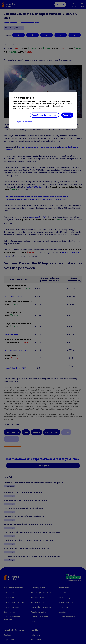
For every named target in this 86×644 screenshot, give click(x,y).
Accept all (67, 115)
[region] (43, 110)
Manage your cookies (22, 122)
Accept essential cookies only (45, 115)
